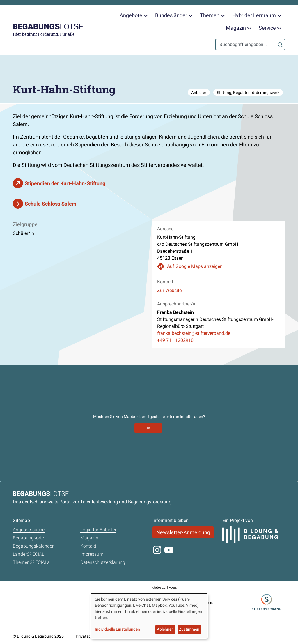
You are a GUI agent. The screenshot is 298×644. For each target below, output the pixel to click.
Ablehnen (165, 629)
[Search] (250, 45)
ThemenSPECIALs (31, 562)
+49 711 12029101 (177, 340)
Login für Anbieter (98, 530)
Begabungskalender (33, 546)
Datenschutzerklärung (103, 562)
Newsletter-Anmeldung (183, 532)
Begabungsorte (28, 538)
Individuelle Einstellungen (117, 629)
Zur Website (169, 290)
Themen (213, 15)
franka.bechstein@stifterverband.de (194, 333)
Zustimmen (189, 629)
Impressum (92, 554)
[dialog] (149, 616)
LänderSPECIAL (29, 554)
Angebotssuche (29, 530)
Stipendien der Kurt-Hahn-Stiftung (65, 183)
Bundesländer (174, 15)
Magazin (239, 28)
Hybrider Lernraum (257, 15)
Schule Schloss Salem (51, 204)
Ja (148, 428)
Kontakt (88, 546)
